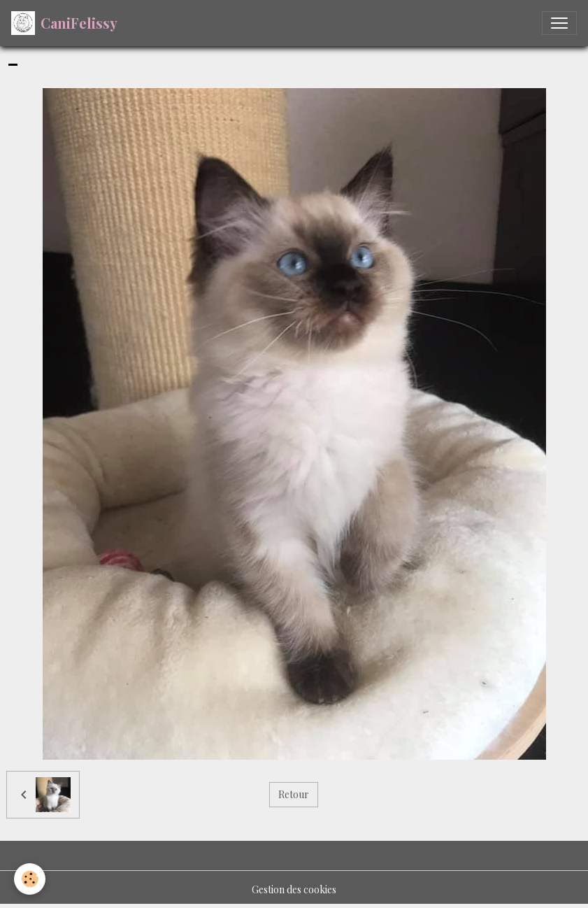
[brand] (64, 23)
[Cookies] (30, 879)
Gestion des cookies (294, 889)
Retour (294, 794)
